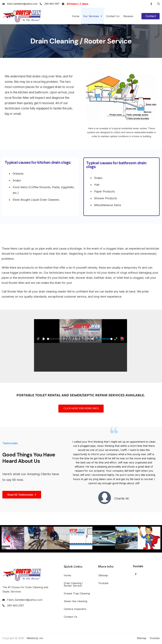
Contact (151, 16)
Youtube (103, 583)
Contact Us (113, 16)
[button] (8, 539)
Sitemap (103, 575)
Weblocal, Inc (35, 638)
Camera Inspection (75, 609)
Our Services (93, 16)
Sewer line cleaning (75, 601)
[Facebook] (151, 4)
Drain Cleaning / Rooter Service (73, 584)
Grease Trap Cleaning (77, 593)
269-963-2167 (52, 4)
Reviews (128, 16)
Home (76, 16)
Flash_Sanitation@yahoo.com (22, 4)
